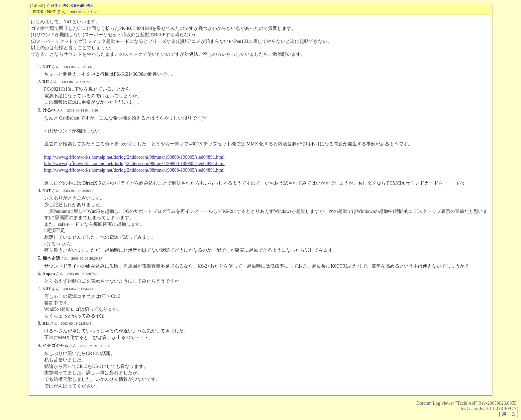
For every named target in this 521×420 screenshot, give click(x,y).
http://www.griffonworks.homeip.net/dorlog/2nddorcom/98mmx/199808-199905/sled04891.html (134, 157)
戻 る (509, 414)
